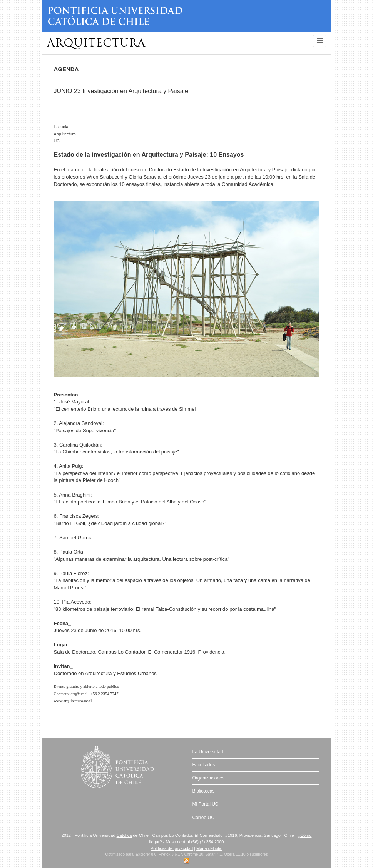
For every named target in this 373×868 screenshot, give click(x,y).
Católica (124, 835)
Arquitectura (96, 44)
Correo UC (203, 818)
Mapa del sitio (209, 848)
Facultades (204, 765)
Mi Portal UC (206, 804)
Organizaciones (208, 778)
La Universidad (208, 752)
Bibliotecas (204, 791)
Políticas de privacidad (172, 848)
